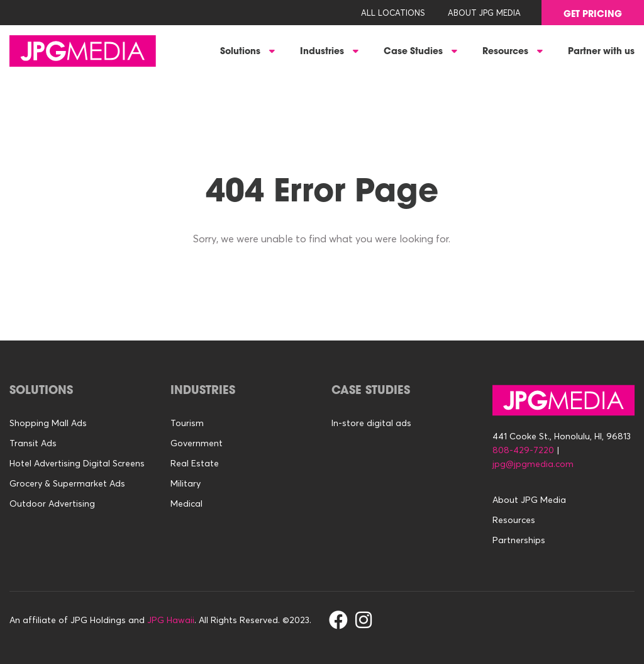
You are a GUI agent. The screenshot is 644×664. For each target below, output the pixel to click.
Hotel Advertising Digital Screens (77, 463)
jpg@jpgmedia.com (533, 464)
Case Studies (414, 52)
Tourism (187, 423)
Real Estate (195, 463)
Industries (323, 52)
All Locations (393, 13)
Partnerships (519, 540)
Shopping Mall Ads (48, 423)
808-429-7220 (523, 450)
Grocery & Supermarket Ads (67, 483)
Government (197, 443)
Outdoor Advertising (52, 504)
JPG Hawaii (171, 620)
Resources (507, 52)
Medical (186, 504)
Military (186, 483)
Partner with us (601, 52)
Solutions (241, 52)
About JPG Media (484, 13)
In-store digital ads (371, 423)
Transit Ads (33, 443)
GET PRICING (593, 15)
